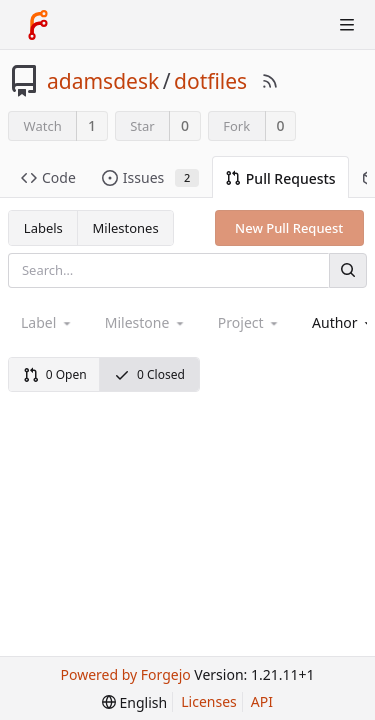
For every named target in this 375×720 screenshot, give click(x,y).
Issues (150, 177)
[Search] (348, 270)
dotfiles (210, 81)
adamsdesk (103, 81)
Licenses (209, 701)
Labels (43, 228)
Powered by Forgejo (126, 674)
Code (48, 177)
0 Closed (149, 374)
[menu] (134, 702)
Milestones (126, 228)
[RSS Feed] (270, 81)
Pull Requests (280, 178)
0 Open (55, 374)
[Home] (38, 25)
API (262, 701)
